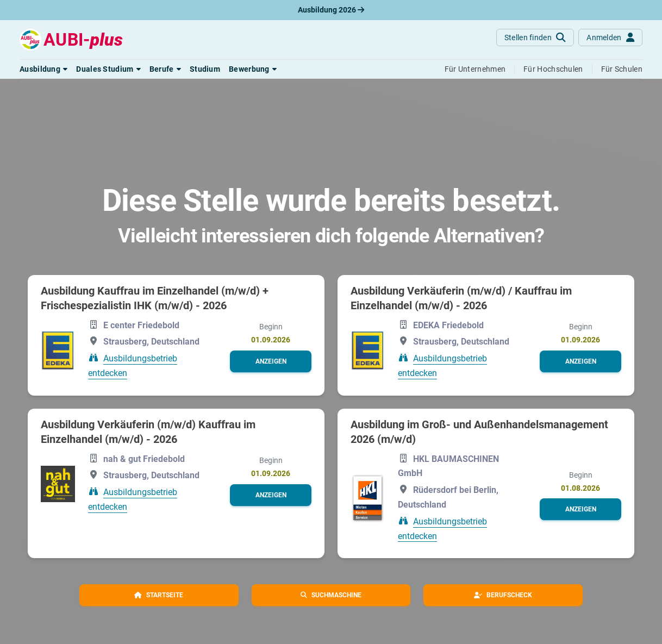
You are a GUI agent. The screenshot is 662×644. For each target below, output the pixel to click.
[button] (43, 69)
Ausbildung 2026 (331, 10)
